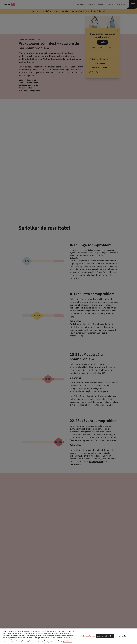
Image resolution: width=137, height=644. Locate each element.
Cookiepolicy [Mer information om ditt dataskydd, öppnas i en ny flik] (68, 642)
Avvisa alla (122, 636)
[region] (68, 636)
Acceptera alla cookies (105, 636)
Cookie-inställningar (88, 636)
